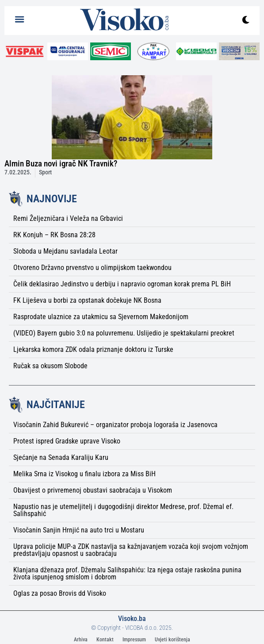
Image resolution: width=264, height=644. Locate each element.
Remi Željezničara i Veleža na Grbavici (68, 218)
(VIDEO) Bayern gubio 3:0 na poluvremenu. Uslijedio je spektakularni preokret (124, 333)
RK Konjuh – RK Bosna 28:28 (54, 235)
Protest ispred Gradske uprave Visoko (67, 441)
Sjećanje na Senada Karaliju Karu (61, 457)
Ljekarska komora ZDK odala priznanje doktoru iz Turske (93, 349)
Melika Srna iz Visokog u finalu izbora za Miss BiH (84, 474)
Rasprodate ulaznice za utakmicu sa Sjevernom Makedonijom (101, 317)
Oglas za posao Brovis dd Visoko (60, 593)
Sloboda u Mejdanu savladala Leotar (65, 251)
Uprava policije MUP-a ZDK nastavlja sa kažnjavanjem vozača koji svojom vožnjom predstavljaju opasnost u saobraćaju (131, 550)
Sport (45, 172)
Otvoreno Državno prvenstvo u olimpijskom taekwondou (92, 268)
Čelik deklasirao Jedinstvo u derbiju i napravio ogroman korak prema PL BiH (122, 284)
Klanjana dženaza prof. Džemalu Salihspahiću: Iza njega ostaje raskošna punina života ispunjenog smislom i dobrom (127, 573)
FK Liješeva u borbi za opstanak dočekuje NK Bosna (87, 300)
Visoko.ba (132, 619)
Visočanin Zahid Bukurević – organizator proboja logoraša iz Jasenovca (115, 425)
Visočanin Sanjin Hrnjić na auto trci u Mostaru (79, 530)
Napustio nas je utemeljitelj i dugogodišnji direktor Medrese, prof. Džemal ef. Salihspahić (123, 510)
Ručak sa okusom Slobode (50, 366)
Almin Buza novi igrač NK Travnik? (61, 164)
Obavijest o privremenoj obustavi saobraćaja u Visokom (93, 490)
